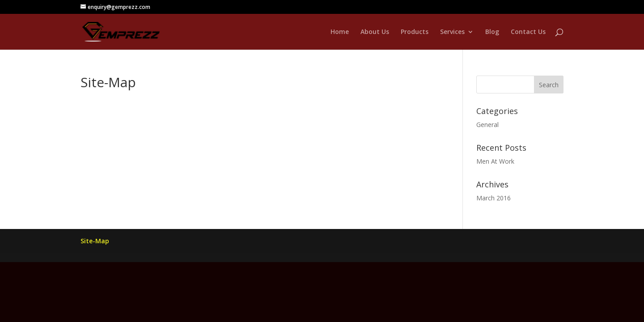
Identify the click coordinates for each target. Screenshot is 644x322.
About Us (375, 32)
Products (415, 32)
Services (452, 32)
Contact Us (528, 32)
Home (340, 32)
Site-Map (95, 241)
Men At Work (495, 161)
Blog (492, 32)
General (487, 125)
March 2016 (494, 198)
